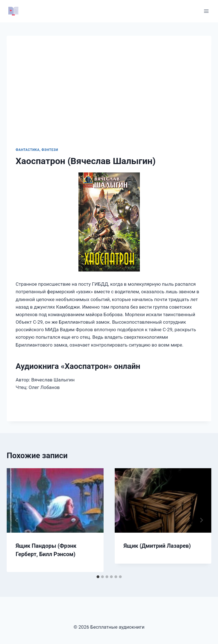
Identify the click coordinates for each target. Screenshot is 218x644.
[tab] (98, 577)
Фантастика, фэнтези (37, 150)
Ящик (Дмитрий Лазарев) (157, 546)
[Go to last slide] (17, 520)
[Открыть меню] (206, 11)
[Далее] (201, 520)
